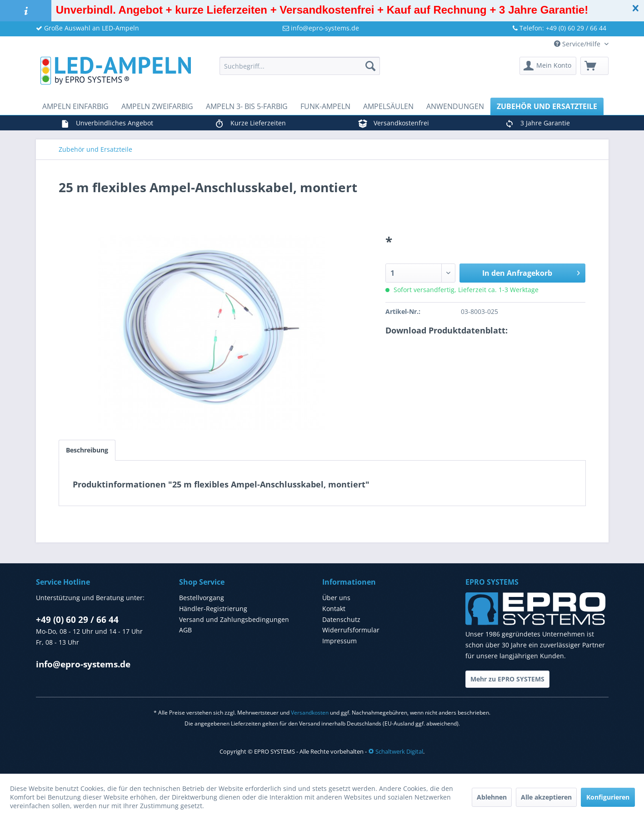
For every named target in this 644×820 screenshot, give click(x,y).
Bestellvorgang (202, 598)
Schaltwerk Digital (396, 751)
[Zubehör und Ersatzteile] (547, 106)
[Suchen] (370, 66)
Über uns (336, 598)
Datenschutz (341, 619)
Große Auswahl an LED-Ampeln (87, 28)
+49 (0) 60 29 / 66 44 (77, 620)
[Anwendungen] (455, 106)
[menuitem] (300, 66)
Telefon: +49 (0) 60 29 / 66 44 (559, 28)
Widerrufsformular (351, 630)
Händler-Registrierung (213, 609)
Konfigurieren (608, 797)
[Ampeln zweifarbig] (157, 106)
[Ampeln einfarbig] (75, 106)
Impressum (339, 641)
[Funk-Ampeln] (325, 106)
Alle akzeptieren (546, 797)
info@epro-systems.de (321, 28)
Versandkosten (310, 713)
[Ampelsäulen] (388, 106)
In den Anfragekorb (531, 272)
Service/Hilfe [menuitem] (578, 44)
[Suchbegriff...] (300, 66)
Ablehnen (492, 797)
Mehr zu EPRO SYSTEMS (507, 679)
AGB (185, 630)
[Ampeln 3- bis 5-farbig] (247, 106)
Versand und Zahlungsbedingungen (234, 619)
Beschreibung (87, 450)
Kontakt (334, 609)
